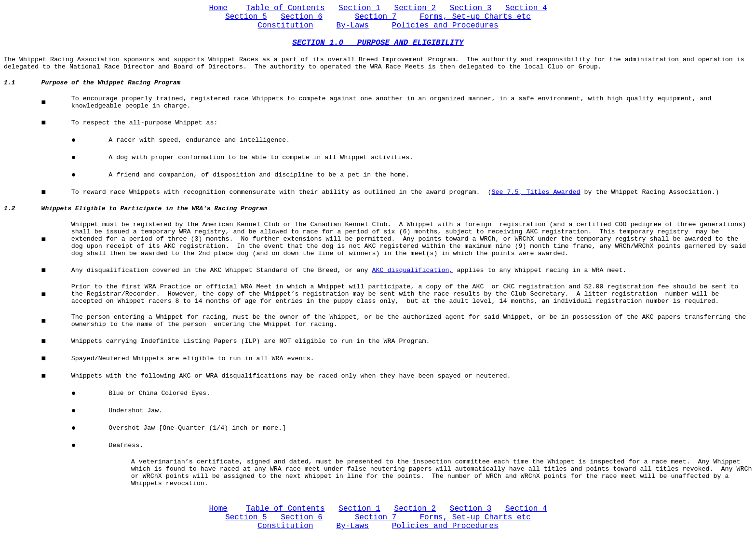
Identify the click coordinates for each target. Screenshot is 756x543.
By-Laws (353, 26)
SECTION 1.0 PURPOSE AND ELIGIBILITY (378, 43)
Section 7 (376, 17)
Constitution (285, 26)
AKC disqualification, (413, 270)
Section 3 (471, 8)
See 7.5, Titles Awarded (536, 192)
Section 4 (526, 8)
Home (218, 8)
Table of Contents (285, 8)
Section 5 (246, 17)
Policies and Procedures (445, 26)
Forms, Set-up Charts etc (475, 17)
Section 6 (301, 17)
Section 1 (359, 8)
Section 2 (415, 8)
